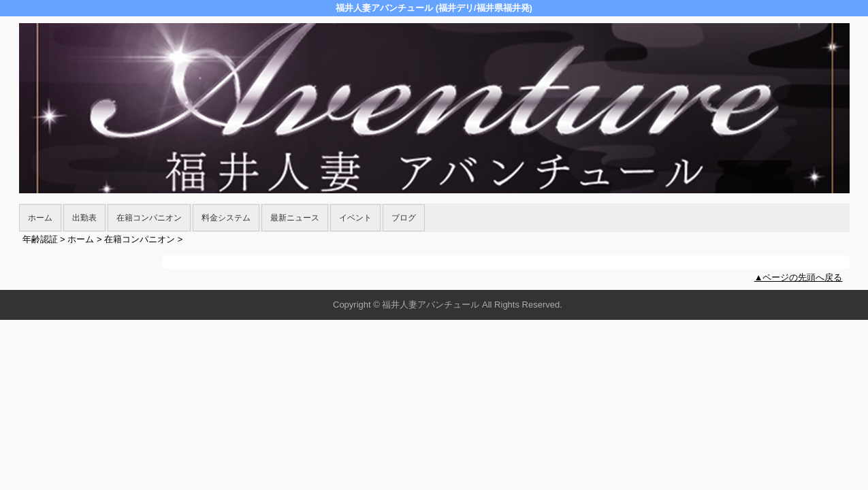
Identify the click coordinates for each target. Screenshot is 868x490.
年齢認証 (40, 239)
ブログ (404, 218)
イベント (355, 218)
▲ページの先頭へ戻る (799, 277)
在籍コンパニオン (149, 218)
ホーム (40, 218)
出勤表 (84, 218)
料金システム (226, 218)
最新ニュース (295, 218)
